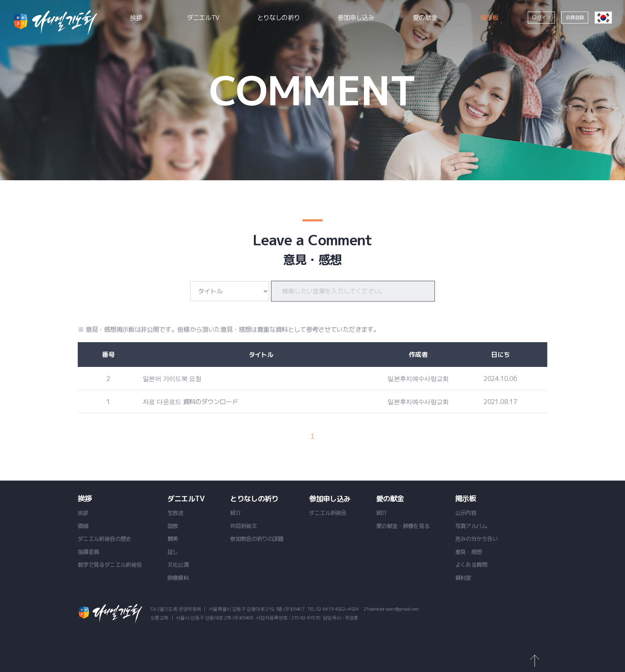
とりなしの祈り (279, 18)
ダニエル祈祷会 (55, 23)
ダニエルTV (203, 18)
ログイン (541, 17)
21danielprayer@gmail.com (391, 609)
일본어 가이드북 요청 (172, 378)
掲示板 (489, 18)
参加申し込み (356, 18)
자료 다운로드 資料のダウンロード (190, 402)
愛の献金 (425, 18)
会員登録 (575, 17)
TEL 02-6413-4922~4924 (333, 609)
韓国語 (603, 18)
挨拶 (136, 18)
